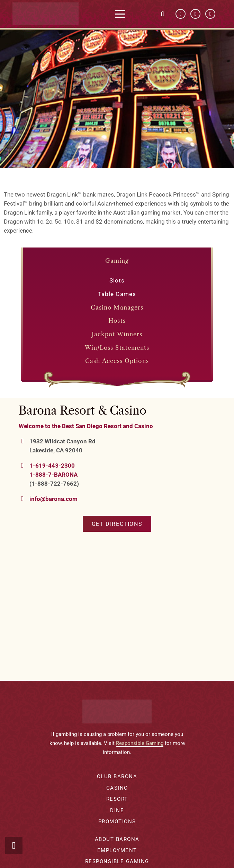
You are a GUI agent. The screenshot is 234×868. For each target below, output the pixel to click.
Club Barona (117, 776)
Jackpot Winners (117, 334)
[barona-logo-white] (48, 14)
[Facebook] (181, 14)
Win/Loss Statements (117, 348)
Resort (117, 799)
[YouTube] (195, 14)
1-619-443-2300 (52, 466)
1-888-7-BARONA (53, 475)
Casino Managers (117, 307)
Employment (117, 850)
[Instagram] (210, 14)
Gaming (117, 261)
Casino (117, 788)
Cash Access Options (117, 361)
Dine (117, 810)
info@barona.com (53, 499)
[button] (122, 14)
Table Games (117, 294)
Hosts (117, 321)
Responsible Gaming (140, 743)
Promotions (117, 822)
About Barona (117, 839)
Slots (117, 280)
